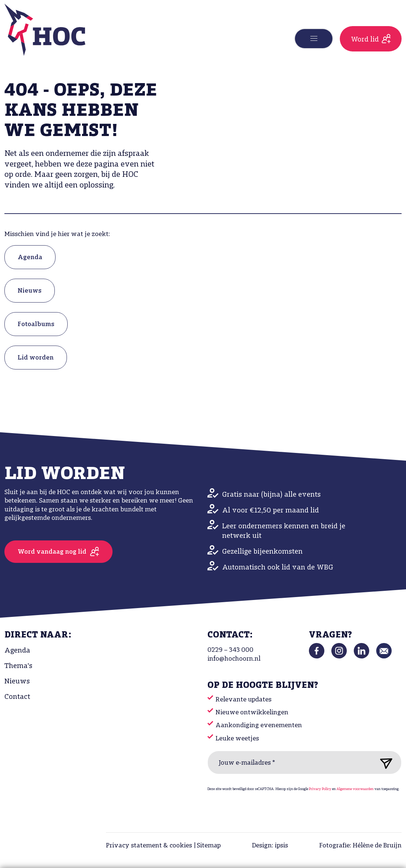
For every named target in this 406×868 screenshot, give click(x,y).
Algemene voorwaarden (355, 789)
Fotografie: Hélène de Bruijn (360, 846)
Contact (17, 697)
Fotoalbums (36, 324)
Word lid (365, 40)
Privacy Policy (320, 789)
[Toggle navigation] (314, 39)
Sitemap (209, 846)
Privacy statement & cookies (149, 846)
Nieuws (30, 291)
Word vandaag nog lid (52, 552)
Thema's (18, 666)
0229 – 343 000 (230, 650)
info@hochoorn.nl (234, 659)
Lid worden (36, 358)
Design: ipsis (270, 846)
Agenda (30, 258)
